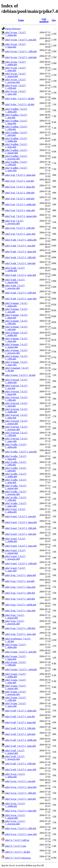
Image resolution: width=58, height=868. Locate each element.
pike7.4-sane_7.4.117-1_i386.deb (16, 664)
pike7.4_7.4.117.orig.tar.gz (18, 858)
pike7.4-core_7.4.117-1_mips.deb (16, 69)
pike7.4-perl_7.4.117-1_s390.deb (21, 563)
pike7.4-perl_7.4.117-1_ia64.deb (21, 534)
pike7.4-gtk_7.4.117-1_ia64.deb (20, 263)
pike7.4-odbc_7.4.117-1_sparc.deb (16, 505)
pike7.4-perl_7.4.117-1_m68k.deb (15, 540)
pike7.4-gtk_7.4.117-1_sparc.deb (21, 299)
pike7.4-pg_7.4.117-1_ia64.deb (20, 599)
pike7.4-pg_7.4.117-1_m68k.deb (21, 605)
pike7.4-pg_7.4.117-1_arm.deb (20, 581)
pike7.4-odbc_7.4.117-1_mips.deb (16, 481)
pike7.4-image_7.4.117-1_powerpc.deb (17, 352)
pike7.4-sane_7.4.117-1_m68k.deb (16, 675)
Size (54, 20)
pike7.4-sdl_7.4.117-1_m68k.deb (21, 740)
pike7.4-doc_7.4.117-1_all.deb (20, 104)
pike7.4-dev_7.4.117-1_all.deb (20, 99)
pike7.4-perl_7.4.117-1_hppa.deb (21, 522)
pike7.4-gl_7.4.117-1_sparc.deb (20, 234)
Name (21, 20)
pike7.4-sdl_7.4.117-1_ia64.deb (20, 734)
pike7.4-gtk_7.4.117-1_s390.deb (21, 293)
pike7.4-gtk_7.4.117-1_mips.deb (21, 275)
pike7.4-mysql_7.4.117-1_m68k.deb (17, 410)
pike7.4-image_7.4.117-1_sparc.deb (17, 363)
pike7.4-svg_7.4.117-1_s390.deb (21, 828)
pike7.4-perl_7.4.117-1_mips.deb (21, 546)
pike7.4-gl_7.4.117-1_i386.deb (20, 193)
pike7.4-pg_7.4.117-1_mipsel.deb (15, 616)
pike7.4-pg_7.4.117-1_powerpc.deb (15, 622)
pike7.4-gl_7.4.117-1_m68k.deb (20, 204)
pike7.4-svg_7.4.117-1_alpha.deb (15, 775)
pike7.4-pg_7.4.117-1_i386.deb (20, 593)
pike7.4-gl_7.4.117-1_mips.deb (20, 210)
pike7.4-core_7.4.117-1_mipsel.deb (16, 75)
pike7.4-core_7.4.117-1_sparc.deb (16, 93)
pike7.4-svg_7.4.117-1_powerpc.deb (15, 822)
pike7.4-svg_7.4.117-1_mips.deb (21, 811)
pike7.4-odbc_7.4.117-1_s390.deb (16, 499)
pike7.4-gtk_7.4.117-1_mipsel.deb (15, 281)
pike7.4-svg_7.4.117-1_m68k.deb (15, 805)
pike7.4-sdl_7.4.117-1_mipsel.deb (15, 752)
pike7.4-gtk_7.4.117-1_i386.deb (20, 257)
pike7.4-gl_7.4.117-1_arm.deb (20, 181)
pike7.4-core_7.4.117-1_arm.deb (21, 40)
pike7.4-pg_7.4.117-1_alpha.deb (21, 575)
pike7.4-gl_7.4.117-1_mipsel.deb (21, 216)
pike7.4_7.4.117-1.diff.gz (17, 840)
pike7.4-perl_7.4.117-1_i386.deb (21, 528)
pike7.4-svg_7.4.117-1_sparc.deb (21, 834)
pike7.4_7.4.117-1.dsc (16, 846)
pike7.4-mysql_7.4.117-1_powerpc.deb (17, 428)
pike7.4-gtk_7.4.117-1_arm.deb (20, 246)
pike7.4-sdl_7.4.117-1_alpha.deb (21, 711)
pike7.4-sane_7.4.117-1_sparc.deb (16, 705)
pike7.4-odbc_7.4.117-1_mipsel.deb (16, 487)
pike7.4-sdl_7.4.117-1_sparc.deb (21, 769)
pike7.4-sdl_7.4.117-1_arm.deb (20, 717)
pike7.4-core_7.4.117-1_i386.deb (21, 51)
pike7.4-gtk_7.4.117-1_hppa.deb (21, 252)
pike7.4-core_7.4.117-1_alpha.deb (16, 34)
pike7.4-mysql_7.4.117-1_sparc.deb (17, 440)
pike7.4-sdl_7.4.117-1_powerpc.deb (15, 758)
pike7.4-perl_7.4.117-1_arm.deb (20, 516)
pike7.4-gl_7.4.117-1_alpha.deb (20, 175)
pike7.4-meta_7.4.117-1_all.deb (20, 375)
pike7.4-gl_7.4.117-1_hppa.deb (20, 187)
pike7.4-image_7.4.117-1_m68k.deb (17, 334)
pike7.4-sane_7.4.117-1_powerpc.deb (16, 693)
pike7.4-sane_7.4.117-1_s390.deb (16, 699)
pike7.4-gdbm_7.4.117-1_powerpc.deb (16, 157)
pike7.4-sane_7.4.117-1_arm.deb (21, 652)
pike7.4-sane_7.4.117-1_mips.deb (16, 681)
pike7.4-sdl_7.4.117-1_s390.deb (20, 764)
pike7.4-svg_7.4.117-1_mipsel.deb (15, 817)
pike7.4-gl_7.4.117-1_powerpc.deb (15, 222)
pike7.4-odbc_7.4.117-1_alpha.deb (16, 446)
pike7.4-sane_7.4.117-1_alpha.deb (16, 646)
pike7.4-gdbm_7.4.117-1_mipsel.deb (16, 151)
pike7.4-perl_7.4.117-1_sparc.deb (15, 569)
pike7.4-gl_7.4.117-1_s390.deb (20, 228)
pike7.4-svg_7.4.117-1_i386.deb (21, 793)
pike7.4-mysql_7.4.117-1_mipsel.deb (17, 422)
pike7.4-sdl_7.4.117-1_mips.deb (21, 746)
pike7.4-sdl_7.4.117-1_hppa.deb (20, 722)
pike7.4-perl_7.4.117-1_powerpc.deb (15, 558)
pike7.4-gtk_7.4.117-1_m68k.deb (15, 269)
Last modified (44, 20)
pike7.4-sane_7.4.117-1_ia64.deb (21, 669)
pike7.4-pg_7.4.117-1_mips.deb (20, 611)
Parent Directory (13, 29)
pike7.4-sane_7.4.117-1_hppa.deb (16, 658)
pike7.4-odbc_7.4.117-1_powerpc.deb (16, 493)
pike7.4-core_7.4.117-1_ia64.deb (21, 57)
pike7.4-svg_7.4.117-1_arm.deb (20, 781)
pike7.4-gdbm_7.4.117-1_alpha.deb (16, 110)
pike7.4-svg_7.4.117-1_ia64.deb (20, 799)
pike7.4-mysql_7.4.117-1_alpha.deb (17, 381)
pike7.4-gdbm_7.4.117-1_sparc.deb (16, 169)
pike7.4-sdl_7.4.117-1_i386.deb (20, 728)
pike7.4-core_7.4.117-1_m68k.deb (16, 63)
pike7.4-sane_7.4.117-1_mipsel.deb (16, 687)
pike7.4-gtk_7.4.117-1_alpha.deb (21, 240)
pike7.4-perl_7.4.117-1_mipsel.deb (15, 552)
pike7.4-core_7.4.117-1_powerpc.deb (16, 81)
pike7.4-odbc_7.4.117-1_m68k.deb (16, 475)
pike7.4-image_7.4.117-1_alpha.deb (17, 305)
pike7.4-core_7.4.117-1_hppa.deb (16, 46)
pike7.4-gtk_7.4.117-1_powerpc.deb (15, 287)
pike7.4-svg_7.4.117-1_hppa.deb (21, 787)
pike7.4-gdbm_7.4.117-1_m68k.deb (16, 140)
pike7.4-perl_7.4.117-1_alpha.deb (15, 511)
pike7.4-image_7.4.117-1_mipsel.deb (17, 346)
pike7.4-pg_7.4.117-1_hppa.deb (20, 587)
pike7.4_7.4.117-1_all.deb (18, 852)
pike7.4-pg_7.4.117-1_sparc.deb (20, 634)
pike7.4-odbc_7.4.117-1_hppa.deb (16, 458)
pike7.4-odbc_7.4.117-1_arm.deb (21, 452)
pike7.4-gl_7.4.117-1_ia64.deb (20, 199)
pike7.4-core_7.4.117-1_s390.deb (16, 87)
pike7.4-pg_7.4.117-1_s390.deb (20, 628)
